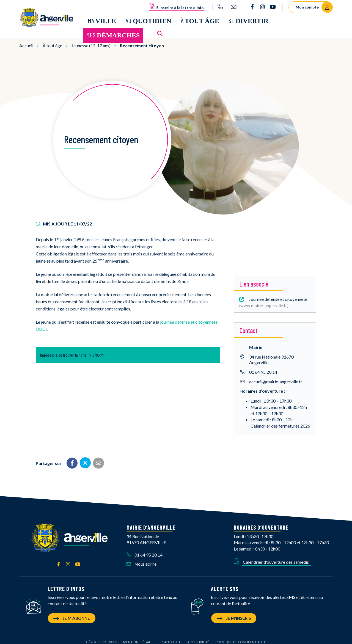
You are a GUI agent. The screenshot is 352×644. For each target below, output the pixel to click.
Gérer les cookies (101, 637)
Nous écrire (141, 559)
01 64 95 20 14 (263, 368)
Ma (102, 18)
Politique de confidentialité (241, 637)
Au (148, 18)
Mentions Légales (139, 637)
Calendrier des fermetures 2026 (280, 421)
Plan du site (171, 637)
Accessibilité (198, 637)
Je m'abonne (72, 613)
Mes (113, 33)
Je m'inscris (234, 613)
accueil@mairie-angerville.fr (276, 377)
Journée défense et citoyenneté (273, 298)
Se (248, 18)
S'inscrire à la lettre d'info (176, 7)
